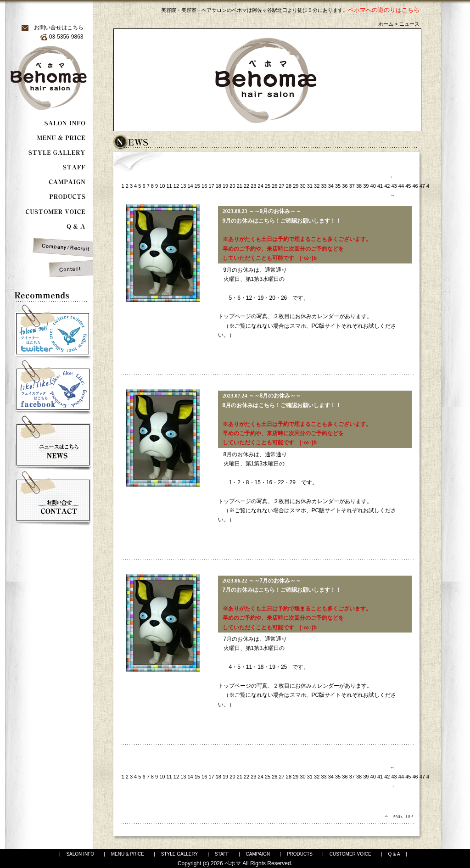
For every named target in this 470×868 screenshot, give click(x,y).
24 (261, 186)
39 (366, 186)
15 (197, 186)
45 (408, 186)
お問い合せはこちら (59, 28)
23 (253, 186)
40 (373, 186)
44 (401, 186)
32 (317, 186)
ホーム (386, 24)
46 (415, 186)
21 (240, 186)
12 (176, 186)
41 (380, 186)
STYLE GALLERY (179, 854)
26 (274, 186)
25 (268, 186)
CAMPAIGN (258, 854)
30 (302, 186)
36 (345, 186)
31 (310, 186)
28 (289, 186)
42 (387, 186)
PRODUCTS (300, 854)
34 (331, 186)
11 (169, 186)
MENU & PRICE (128, 854)
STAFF (222, 854)
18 (218, 186)
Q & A (394, 854)
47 (422, 186)
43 (394, 186)
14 (190, 186)
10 (162, 186)
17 (211, 186)
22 (246, 186)
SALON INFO (80, 854)
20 (232, 186)
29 (296, 186)
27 (282, 186)
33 (324, 186)
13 (183, 186)
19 (225, 186)
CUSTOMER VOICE (350, 854)
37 (352, 186)
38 (359, 186)
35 (338, 186)
